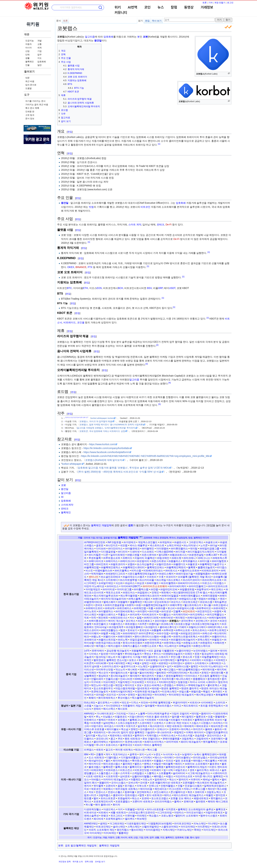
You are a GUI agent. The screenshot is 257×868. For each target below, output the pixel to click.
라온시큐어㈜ (149, 555)
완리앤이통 (217, 673)
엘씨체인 (161, 673)
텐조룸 (88, 798)
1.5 (81, 417)
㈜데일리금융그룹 (209, 549)
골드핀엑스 (104, 703)
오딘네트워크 (162, 602)
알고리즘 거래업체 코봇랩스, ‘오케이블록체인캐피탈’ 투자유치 (106, 428)
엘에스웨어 (109, 602)
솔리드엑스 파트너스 (208, 770)
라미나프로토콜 (155, 809)
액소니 (173, 779)
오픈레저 (174, 729)
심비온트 (125, 776)
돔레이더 (206, 713)
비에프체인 (97, 770)
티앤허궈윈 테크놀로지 (147, 692)
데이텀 (195, 713)
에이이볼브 (113, 729)
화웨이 (92, 698)
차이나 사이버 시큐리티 (203, 682)
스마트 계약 (135, 225)
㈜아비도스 (113, 586)
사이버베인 (207, 703)
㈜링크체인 (163, 558)
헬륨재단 (123, 833)
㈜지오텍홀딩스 (216, 615)
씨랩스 (170, 776)
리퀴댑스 (89, 750)
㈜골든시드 (180, 542)
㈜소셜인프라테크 (110, 577)
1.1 (69, 417)
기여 (210, 3)
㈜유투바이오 (204, 608)
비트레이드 (70, 322)
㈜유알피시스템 (185, 608)
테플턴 (210, 795)
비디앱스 (222, 567)
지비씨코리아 (149, 615)
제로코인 (96, 789)
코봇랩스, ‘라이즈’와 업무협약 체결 (96, 421)
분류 (61, 845)
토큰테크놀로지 (100, 692)
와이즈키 (198, 729)
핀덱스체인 (204, 640)
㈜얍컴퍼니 (143, 593)
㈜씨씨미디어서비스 (189, 583)
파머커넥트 (172, 742)
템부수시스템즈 (209, 816)
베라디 (179, 764)
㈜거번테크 (130, 542)
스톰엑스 (151, 773)
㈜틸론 (105, 633)
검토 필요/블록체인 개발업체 (81, 845)
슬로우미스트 (128, 666)
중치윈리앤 (213, 679)
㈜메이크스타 (127, 561)
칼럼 (174, 8)
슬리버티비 (179, 773)
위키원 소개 (78, 862)
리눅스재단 (200, 823)
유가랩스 (130, 786)
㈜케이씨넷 (167, 618)
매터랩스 (198, 761)
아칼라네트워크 (214, 812)
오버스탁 (133, 783)
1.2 (72, 417)
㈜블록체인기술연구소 (212, 564)
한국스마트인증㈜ (133, 643)
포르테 (145, 798)
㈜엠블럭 (123, 602)
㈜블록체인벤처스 (111, 567)
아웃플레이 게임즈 (133, 706)
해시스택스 (109, 709)
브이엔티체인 (167, 660)
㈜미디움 (205, 561)
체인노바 (96, 685)
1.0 (66, 417)
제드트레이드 (191, 706)
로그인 (230, 3)
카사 (132, 618)
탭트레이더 (117, 742)
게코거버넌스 (120, 754)
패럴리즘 (196, 692)
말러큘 (176, 717)
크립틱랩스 (105, 795)
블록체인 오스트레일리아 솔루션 (196, 809)
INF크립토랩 (114, 542)
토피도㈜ (144, 630)
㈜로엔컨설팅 (196, 555)
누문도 (157, 754)
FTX (90, 267)
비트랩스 (208, 660)
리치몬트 (171, 809)
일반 (40, 65)
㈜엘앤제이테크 (93, 602)
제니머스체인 (183, 679)
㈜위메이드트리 (94, 608)
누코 (177, 754)
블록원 (160, 767)
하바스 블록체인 (153, 745)
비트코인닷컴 (142, 770)
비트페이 (156, 770)
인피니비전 (126, 679)
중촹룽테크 (199, 679)
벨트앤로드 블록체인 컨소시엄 (110, 660)
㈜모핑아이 (143, 561)
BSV (149, 288)
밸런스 (138, 764)
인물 (27, 65)
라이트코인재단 (183, 823)
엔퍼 (222, 599)
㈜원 (138, 605)
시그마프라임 (165, 812)
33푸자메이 (98, 651)
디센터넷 (135, 552)
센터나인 (94, 577)
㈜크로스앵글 (183, 624)
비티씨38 (101, 663)
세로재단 (163, 663)
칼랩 (139, 618)
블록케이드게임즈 (197, 767)
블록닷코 (221, 809)
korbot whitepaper (102, 418)
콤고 (113, 739)
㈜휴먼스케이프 (202, 646)
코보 (139, 685)
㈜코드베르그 (145, 621)
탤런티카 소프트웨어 (187, 816)
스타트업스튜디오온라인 (142, 812)
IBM (86, 754)
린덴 (197, 654)
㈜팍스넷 (207, 633)
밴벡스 (148, 764)
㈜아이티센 (109, 589)
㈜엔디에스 (159, 599)
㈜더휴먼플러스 (179, 549)
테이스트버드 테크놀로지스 (189, 795)
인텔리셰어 (97, 679)
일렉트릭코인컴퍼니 (215, 786)
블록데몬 (108, 767)
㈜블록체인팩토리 (176, 567)
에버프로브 (202, 726)
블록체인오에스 (156, 567)
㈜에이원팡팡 (210, 596)
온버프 (99, 605)
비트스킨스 (126, 770)
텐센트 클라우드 (190, 688)
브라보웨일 (152, 660)
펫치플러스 (217, 798)
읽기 (141, 21)
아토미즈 (131, 726)
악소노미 (120, 670)
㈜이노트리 (90, 611)
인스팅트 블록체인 (210, 676)
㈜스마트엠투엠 (128, 580)
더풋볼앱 (130, 809)
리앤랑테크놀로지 (173, 654)
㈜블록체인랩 (91, 567)
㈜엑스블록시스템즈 (139, 599)
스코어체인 (145, 723)
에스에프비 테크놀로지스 (211, 783)
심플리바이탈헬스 (142, 776)
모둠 (210, 717)
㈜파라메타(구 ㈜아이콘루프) (138, 633)
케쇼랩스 (154, 816)
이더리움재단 (153, 830)
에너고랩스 (170, 670)
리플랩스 (159, 761)
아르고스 (207, 583)
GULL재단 (90, 703)
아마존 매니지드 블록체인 (209, 776)
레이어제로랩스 (121, 761)
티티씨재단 (110, 833)
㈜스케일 (161, 580)
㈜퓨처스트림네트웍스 (185, 637)
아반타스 (179, 812)
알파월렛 (150, 706)
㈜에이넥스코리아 (149, 596)
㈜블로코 (192, 564)
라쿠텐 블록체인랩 (160, 703)
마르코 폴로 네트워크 (158, 717)
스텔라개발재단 (150, 827)
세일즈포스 (181, 770)
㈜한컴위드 (206, 643)
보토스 (133, 660)
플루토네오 (126, 745)
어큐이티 (195, 779)
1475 (87, 651)
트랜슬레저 (124, 798)
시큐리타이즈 (220, 773)
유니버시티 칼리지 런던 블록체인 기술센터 (131, 732)
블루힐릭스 (183, 660)
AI (62, 497)
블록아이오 (136, 767)
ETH (85, 288)
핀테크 (160, 225)
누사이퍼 (168, 754)
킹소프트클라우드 (103, 688)
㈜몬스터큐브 (159, 561)
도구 (27, 95)
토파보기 (132, 630)
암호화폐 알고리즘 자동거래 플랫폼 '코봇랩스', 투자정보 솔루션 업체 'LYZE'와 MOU (123, 468)
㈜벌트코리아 (118, 564)
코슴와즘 (200, 735)
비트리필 (163, 720)
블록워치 (149, 767)
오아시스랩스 (119, 783)
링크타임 (101, 657)
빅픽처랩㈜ (97, 574)
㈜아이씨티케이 (178, 586)
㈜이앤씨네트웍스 (125, 611)
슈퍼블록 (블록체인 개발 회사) (194, 577)
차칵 (94, 618)
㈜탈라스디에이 (197, 627)
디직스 (135, 703)
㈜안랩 (154, 589)
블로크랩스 (95, 767)
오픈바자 (110, 786)
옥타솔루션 (220, 602)
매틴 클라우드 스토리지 (155, 657)
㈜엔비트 (172, 599)
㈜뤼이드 (127, 558)
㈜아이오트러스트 (218, 586)
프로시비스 (112, 745)
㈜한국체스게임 (172, 643)
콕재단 (198, 830)
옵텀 (120, 786)
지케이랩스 (153, 735)
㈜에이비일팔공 (170, 596)
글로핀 (100, 545)
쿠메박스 (181, 685)
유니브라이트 (164, 732)
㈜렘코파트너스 (178, 555)
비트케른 (96, 723)
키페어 (183, 627)
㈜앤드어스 (129, 593)
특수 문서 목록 (32, 108)
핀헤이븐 (189, 801)
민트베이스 (90, 720)
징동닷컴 (183, 682)
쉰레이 (188, 663)
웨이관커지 (148, 676)
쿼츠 (190, 792)
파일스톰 (184, 692)
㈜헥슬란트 (185, 646)
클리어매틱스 (101, 742)
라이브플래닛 (183, 757)
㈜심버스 (130, 583)
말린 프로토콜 (183, 761)
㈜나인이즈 (112, 545)
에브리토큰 (217, 726)
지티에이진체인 (167, 682)
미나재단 (213, 823)
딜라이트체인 (118, 555)
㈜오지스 (176, 602)
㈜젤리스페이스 (107, 615)
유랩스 (160, 676)
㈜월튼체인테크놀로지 (155, 605)
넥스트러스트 (157, 545)
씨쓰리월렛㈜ (168, 583)
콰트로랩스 (131, 624)
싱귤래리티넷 (157, 666)
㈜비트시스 (171, 571)
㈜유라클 (160, 608)
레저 (91, 717)
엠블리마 (104, 783)
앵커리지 (183, 779)
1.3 (75, 417)
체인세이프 (161, 789)
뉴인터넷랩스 (201, 651)
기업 (40, 51)
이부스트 (142, 786)
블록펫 (192, 567)
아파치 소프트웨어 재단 (102, 830)
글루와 (133, 754)
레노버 (112, 657)
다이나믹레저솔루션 (158, 713)
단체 (27, 55)
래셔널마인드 (96, 761)
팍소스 (136, 798)
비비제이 (196, 660)
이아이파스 (191, 676)
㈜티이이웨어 (91, 633)
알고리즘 (90, 37)
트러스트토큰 (108, 798)
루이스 (157, 654)
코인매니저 (202, 621)
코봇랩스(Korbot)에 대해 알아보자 (104, 460)
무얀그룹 (176, 657)
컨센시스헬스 (115, 792)
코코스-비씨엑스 (153, 685)
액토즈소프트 (113, 593)
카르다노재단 (184, 830)
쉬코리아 (171, 577)
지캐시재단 (169, 830)
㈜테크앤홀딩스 (109, 630)
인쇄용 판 (30, 112)
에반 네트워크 (174, 726)
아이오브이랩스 (195, 812)
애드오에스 (217, 589)
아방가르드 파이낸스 (102, 726)
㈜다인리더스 (115, 549)
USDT (172, 288)
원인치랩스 (123, 830)
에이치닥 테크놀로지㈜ (113, 599)
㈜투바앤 (168, 630)
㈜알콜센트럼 (187, 589)
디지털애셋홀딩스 (131, 757)
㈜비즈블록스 (122, 571)
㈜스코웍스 (174, 580)
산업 (27, 51)
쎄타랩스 (159, 776)
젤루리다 (139, 735)
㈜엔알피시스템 (188, 599)
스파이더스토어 (110, 666)
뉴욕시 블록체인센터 (205, 754)
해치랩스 (101, 646)
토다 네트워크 (154, 795)
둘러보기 (29, 71)
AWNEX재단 (91, 823)
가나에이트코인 (105, 713)
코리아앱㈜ (161, 621)
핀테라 (97, 709)
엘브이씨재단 (147, 673)
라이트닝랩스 (200, 757)
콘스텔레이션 (178, 792)
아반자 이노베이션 (94, 586)
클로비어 (118, 795)
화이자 (116, 805)
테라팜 (155, 688)
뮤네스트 (187, 657)
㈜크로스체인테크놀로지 (206, 624)
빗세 (111, 663)
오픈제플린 (189, 783)
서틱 (170, 770)
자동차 (28, 44)
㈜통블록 (156, 630)
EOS (99, 288)
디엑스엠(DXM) (165, 552)
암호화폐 (42, 62)
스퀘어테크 (215, 663)
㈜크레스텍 (167, 624)
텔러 (96, 798)
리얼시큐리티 (137, 717)
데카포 (141, 809)
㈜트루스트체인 (218, 630)
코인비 (214, 621)
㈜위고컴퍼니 (221, 605)
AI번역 (133, 8)
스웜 (115, 773)
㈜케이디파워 (151, 618)
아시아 (28, 48)
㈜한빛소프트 (191, 643)
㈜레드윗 (176, 558)
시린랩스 (206, 723)
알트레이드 (161, 779)
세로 (154, 663)
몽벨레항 (220, 717)
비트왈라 (175, 720)
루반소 (148, 654)
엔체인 (134, 729)
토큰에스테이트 (134, 742)
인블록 (177, 611)
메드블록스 (211, 761)
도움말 (28, 88)
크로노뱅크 (167, 816)
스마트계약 (67, 505)
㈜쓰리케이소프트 (212, 580)
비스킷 (89, 571)
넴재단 (104, 823)
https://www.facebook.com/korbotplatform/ (106, 452)
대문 (27, 34)
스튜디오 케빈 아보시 (178, 723)
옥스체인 (194, 673)
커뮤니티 (121, 13)
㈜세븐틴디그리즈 (115, 574)
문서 (59, 21)
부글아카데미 (180, 703)
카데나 (187, 789)
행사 (192, 837)
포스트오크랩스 (160, 798)
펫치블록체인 (210, 742)
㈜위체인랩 (140, 608)
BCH (120, 288)
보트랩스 (123, 720)
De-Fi (169, 225)
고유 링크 (30, 115)
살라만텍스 (109, 723)
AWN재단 (89, 713)
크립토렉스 (188, 739)
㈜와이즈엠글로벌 (115, 605)
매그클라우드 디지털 (129, 657)
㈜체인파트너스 (119, 618)
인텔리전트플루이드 (217, 732)
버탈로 (157, 764)
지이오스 (151, 682)
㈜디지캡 (180, 552)
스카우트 (125, 773)
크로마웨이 (217, 739)
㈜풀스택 (166, 637)
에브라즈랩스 (164, 706)
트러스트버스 (200, 630)
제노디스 (102, 735)
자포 (87, 789)
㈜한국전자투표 (153, 643)
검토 (131, 525)
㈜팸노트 (96, 637)
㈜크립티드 (151, 627)
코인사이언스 (214, 735)
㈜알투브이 (203, 589)
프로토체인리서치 (103, 801)
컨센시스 (101, 792)
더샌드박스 (109, 809)
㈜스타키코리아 (191, 580)
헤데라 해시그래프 (218, 801)
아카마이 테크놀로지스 (116, 779)
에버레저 (189, 726)
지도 (40, 58)
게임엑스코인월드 (148, 542)
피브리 (138, 745)
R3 (92, 754)
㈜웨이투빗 (176, 605)
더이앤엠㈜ (162, 549)
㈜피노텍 (123, 640)
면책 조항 (89, 862)
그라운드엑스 (196, 542)
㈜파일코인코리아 (190, 633)
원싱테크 (103, 676)
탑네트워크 (143, 688)
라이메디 (169, 757)
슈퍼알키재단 (106, 583)
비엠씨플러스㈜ (104, 571)
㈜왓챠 (130, 605)
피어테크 (154, 640)
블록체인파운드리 (175, 767)
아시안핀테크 (113, 706)
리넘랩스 (108, 717)
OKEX (71, 267)
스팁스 (195, 723)
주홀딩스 (123, 615)
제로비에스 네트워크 (121, 735)
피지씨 (122, 695)
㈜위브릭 (110, 608)
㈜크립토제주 (116, 627)
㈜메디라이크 (96, 561)
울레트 (209, 729)
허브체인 (142, 819)
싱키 (169, 666)
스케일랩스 (138, 773)
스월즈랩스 (105, 773)
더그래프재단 (117, 823)
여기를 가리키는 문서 (35, 101)
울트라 (218, 729)
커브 (91, 792)
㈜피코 (165, 640)
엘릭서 (216, 779)
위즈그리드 (117, 816)
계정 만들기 (220, 3)
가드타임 (121, 713)
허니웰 (89, 805)
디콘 (106, 555)
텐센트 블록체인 (170, 688)
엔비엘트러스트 (119, 673)
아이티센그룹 (124, 589)
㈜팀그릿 (115, 633)
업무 (40, 55)
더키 (120, 809)
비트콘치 (89, 663)
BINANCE (81, 267)
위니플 (207, 605)
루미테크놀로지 (133, 654)
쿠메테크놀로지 (197, 685)
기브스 (132, 713)
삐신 (130, 663)
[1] (159, 144)
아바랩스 (96, 779)
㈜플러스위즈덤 (107, 640)
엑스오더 (103, 673)
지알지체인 (124, 682)
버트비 (112, 720)
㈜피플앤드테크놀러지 (183, 640)
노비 (149, 754)
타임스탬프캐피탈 (125, 688)
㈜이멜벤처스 (106, 611)
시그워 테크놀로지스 (199, 773)
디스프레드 (148, 552)
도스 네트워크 (96, 757)
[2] (157, 345)
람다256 (163, 555)
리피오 (170, 761)
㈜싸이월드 (153, 583)
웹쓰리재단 (137, 830)
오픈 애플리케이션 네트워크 (165, 783)
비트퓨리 (187, 720)
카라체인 (142, 816)
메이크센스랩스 (112, 764)
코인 (147, 8)
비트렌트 (151, 720)
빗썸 (91, 207)
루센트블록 (95, 558)
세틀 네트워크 (118, 812)
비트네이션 (90, 812)
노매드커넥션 (174, 545)
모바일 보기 (100, 862)
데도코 (125, 703)
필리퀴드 (130, 819)
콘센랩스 (169, 685)
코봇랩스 (174, 621)
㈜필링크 (217, 640)
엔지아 (88, 786)
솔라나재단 (119, 827)
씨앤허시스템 (181, 666)
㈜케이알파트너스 (197, 618)
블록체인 (30, 62)
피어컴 (100, 695)
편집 (147, 21)
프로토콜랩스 (123, 801)
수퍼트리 (152, 577)
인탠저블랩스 (168, 786)
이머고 (178, 706)
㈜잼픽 (218, 611)
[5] (160, 404)
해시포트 (123, 709)
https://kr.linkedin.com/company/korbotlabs (107, 448)
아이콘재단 (204, 827)
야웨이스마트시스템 (150, 670)
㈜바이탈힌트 (219, 561)
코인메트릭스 (144, 792)
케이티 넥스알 (116, 621)
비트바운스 (112, 770)
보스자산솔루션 (145, 564)
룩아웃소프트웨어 (142, 761)
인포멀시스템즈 (193, 786)
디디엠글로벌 (108, 552)
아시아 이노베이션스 (212, 666)
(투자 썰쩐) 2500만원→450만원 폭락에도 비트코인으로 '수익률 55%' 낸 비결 (120, 472)
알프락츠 (142, 726)
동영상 (189, 8)
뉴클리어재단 (184, 651)
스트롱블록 (165, 773)
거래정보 (207, 8)
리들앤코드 (121, 717)
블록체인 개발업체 (101, 525)
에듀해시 (166, 593)
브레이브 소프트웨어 (196, 764)
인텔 (180, 786)
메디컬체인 (188, 717)
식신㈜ (119, 583)
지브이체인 (109, 682)
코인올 (81, 322)
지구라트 (96, 682)
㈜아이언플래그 (197, 586)
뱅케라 (102, 720)
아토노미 (147, 779)
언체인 (155, 593)
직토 (87, 618)
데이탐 (194, 549)
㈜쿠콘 (143, 624)
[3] (147, 364)
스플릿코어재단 (170, 827)
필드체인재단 (145, 695)
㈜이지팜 (154, 611)
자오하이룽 (168, 679)
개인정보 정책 (65, 862)
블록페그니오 (137, 720)
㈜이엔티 (142, 611)
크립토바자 (202, 739)
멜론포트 (201, 717)
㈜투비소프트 (183, 630)
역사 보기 (157, 21)
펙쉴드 (207, 692)
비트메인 (220, 660)
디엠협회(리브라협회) (160, 823)
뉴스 (161, 8)
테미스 (168, 795)
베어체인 (120, 663)
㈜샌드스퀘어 (166, 574)
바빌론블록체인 (210, 657)
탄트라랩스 (131, 795)
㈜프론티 (205, 637)
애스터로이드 (157, 726)
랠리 (108, 761)
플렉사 (178, 801)
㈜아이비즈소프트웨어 (155, 586)
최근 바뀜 (30, 81)
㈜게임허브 (166, 542)
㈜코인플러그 (101, 624)
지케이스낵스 (168, 735)
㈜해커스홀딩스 (131, 646)
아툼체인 (135, 779)
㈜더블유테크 (132, 549)
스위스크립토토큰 (127, 723)
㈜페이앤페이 (125, 637)
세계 (40, 48)
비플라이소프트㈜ (190, 571)
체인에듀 (103, 618)
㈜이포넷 (166, 611)
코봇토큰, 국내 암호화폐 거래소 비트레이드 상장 (102, 431)
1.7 (87, 417)
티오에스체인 (169, 692)
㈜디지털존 (95, 555)
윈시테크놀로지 (119, 676)
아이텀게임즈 (93, 589)
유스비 (171, 608)
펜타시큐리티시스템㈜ (147, 637)
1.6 (84, 417)
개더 (108, 754)
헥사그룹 (152, 750)
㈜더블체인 (148, 549)
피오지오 (111, 695)
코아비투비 (187, 621)
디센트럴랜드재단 (136, 823)
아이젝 (120, 726)
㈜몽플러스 (174, 561)
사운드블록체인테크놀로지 (142, 574)
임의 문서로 (31, 85)
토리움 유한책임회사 (212, 706)
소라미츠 (220, 703)
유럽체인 (179, 732)
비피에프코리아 (210, 571)
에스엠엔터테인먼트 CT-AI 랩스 (191, 593)
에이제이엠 (208, 670)
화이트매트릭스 (107, 698)
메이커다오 (95, 764)
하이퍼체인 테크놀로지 (181, 695)
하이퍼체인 (160, 695)
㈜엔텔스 (213, 599)
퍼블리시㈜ (109, 637)
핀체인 (131, 695)
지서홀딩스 (165, 615)
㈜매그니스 (204, 558)
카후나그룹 (199, 789)
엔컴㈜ (202, 599)
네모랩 (124, 545)
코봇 (145, 37)
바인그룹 (89, 564)
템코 (123, 630)
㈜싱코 (141, 583)
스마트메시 (201, 663)
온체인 (205, 673)
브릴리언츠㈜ (164, 564)
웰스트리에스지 (193, 605)
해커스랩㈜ (114, 646)
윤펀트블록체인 (174, 676)
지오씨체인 (138, 682)
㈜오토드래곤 (190, 602)
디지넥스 (94, 654)
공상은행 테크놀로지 (118, 651)
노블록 (141, 713)
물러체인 (127, 764)
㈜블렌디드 (179, 564)
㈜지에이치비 (181, 615)
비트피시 (195, 703)
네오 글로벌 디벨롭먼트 (161, 651)
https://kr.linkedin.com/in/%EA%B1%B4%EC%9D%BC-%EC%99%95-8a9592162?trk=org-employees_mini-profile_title (145, 456)
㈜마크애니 (190, 558)
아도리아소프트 (184, 776)
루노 (98, 717)
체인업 (119, 685)
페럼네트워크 (201, 798)
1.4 (78, 417)
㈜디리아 (123, 552)
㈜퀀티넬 (154, 624)
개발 (40, 41)
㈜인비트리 (189, 611)
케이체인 (180, 618)
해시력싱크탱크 (205, 695)
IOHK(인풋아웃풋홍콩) (147, 679)
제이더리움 (146, 789)
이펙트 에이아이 (195, 732)
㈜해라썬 (219, 643)
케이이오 (130, 685)
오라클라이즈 (147, 729)
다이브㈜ (101, 549)
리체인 (189, 654)
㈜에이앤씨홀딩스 (191, 596)
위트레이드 (100, 732)
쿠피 (120, 739)
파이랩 (174, 633)
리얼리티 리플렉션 (145, 558)
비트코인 (145, 207)
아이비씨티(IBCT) (131, 586)
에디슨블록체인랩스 (189, 670)
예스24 (148, 602)
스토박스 (159, 723)
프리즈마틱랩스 (163, 801)
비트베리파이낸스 (153, 571)
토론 (205, 3)
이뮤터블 (130, 816)
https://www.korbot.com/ (102, 444)
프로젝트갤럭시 (114, 819)
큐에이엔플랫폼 (171, 739)
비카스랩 (136, 571)
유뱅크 (105, 816)
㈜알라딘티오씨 (169, 589)
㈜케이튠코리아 (97, 621)
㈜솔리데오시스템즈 (134, 577)
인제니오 (154, 786)
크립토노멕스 (214, 792)
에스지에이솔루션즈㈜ (106, 596)
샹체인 (145, 663)
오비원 (144, 783)
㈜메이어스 (112, 561)
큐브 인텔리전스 (151, 739)
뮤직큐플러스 (190, 561)
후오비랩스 (124, 698)
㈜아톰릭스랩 (141, 589)
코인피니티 (102, 739)
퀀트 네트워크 (132, 739)
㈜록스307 (212, 555)
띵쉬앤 (104, 654)
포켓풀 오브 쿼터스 (181, 798)
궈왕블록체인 (139, 651)
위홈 (151, 608)
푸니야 (100, 745)
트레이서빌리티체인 (122, 692)
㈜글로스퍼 (212, 542)
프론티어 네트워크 (142, 801)
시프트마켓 (112, 776)
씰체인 (194, 666)
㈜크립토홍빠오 (134, 627)
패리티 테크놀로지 (191, 742)
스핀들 (88, 706)
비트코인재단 (103, 827)
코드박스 (131, 621)
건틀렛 (100, 754)
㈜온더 (89, 605)
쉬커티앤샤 (176, 663)
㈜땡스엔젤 (133, 555)
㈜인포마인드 (205, 611)
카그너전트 (175, 789)
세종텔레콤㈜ (203, 574)
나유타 (116, 703)
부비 (141, 660)
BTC (69, 288)
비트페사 (103, 812)
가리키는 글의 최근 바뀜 (37, 105)
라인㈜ (144, 703)
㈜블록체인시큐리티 (134, 567)
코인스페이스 (161, 792)
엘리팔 (134, 673)
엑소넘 (125, 729)
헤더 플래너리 (103, 805)
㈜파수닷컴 (163, 633)
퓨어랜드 (217, 692)
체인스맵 (108, 685)
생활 (27, 58)
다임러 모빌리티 (180, 713)
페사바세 (98, 819)
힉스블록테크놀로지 (143, 698)
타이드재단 (210, 830)
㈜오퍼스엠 (206, 602)
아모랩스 (219, 583)
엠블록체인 (136, 602)
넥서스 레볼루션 (138, 545)
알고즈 (109, 750)
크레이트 (199, 792)
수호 (161, 577)
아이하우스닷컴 (105, 670)
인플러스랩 (112, 679)
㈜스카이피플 (147, 580)
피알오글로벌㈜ (138, 640)
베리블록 (168, 764)
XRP (160, 288)
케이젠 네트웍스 (124, 750)
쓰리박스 (218, 723)
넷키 (142, 754)
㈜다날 (214, 545)
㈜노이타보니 (191, 545)
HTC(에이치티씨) (178, 673)
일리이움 (90, 735)
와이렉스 (186, 729)
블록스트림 (121, 767)
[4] (169, 383)
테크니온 (140, 750)
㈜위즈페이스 (124, 608)
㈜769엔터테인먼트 (95, 542)
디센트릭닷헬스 (93, 809)
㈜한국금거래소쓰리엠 (108, 643)
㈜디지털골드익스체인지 (201, 552)
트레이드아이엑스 (154, 742)
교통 (40, 44)
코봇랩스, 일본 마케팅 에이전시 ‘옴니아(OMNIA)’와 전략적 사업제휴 (111, 424)
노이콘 (204, 545)
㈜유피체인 (219, 608)
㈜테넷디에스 (215, 627)
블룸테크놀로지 (206, 567)
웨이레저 (135, 676)
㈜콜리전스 (117, 624)
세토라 (100, 750)
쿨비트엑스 (213, 685)
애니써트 (132, 670)
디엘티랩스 (112, 757)
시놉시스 (98, 706)
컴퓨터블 (130, 792)
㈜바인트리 (102, 564)
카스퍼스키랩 (185, 735)
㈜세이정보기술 (184, 574)
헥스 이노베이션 (168, 646)
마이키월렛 (116, 654)
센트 (192, 770)
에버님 (206, 779)
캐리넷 (211, 789)
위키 (118, 8)
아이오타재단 (188, 827)
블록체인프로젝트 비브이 (208, 720)
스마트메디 (112, 580)
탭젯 (142, 795)
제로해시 (108, 789)
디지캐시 (147, 757)
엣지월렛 (98, 786)
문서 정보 (30, 119)
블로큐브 (215, 764)
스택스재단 (134, 827)
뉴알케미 (187, 754)
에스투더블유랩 (129, 596)
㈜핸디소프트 (149, 646)
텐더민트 (220, 795)
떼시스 (158, 757)
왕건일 (98, 41)
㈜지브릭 (135, 615)
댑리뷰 (214, 651)
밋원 (197, 657)
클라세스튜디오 (168, 627)
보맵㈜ (131, 564)
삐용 (137, 663)
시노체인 (143, 666)
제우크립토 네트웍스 (127, 789)
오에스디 (162, 729)
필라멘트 (201, 801)
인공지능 (30, 41)
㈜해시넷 (89, 646)
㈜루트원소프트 (112, 558)
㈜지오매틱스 (197, 615)
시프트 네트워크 (94, 776)
